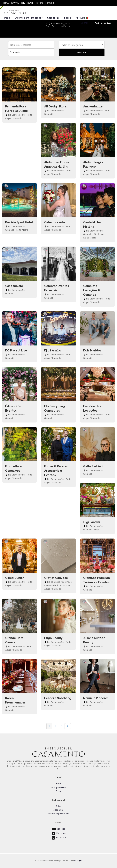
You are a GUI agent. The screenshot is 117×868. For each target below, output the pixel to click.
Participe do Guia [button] (103, 23)
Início (7, 18)
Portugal (82, 18)
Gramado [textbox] (15, 52)
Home (58, 783)
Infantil (15, 3)
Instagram (58, 837)
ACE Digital (78, 861)
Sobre (68, 18)
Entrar (84, 23)
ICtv (23, 3)
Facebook (58, 833)
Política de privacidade (58, 814)
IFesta (6, 3)
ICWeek (30, 3)
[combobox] (82, 45)
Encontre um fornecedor (29, 18)
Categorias (53, 18)
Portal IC (50, 3)
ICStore (39, 3)
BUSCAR (81, 52)
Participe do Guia (58, 787)
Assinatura (58, 810)
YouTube (58, 829)
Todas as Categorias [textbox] (71, 45)
